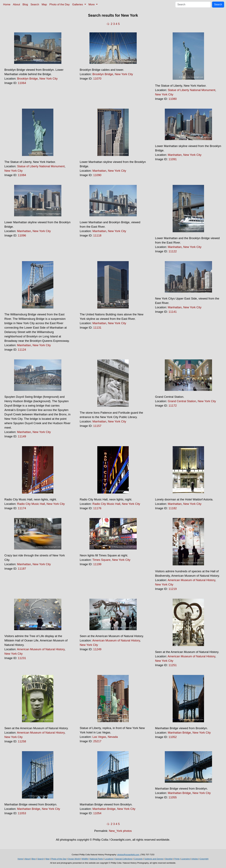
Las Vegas (99, 737)
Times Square (101, 560)
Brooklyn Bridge (27, 79)
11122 (173, 251)
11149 (22, 436)
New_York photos (120, 831)
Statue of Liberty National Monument (192, 90)
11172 (173, 406)
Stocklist (169, 859)
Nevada (113, 737)
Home (7, 4)
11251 (173, 665)
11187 (22, 569)
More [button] (92, 4)
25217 (97, 741)
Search (35, 4)
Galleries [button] (78, 4)
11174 (22, 508)
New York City (48, 79)
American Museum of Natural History (191, 580)
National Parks (96, 859)
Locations (109, 859)
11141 (173, 312)
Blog (25, 4)
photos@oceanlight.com (128, 855)
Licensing (185, 859)
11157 (97, 426)
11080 (173, 99)
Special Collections (124, 859)
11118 (97, 235)
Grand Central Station (182, 401)
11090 (97, 175)
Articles (195, 859)
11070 (97, 79)
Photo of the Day (60, 4)
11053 (22, 813)
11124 (22, 350)
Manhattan (99, 171)
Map (44, 4)
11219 (173, 589)
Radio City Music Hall (31, 504)
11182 (173, 508)
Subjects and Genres (154, 859)
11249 (97, 649)
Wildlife (85, 859)
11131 (97, 328)
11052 (173, 737)
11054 (97, 813)
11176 (97, 508)
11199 (97, 564)
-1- (108, 24)
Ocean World (74, 859)
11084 (22, 175)
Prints (177, 859)
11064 (22, 83)
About (16, 4)
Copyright (204, 859)
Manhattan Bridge (179, 733)
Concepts (138, 859)
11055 (173, 797)
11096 (22, 235)
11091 (173, 159)
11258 (22, 741)
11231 (22, 658)
